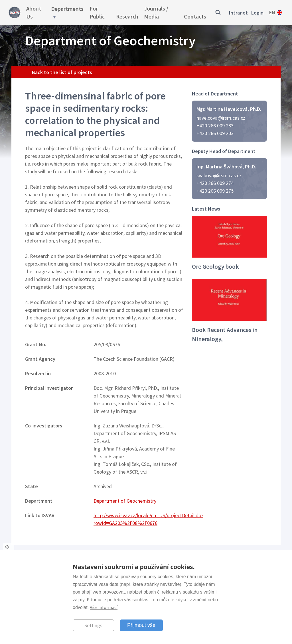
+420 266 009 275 (215, 191)
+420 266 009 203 (215, 133)
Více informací (104, 607)
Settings (93, 625)
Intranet (238, 13)
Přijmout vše (141, 625)
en (272, 12)
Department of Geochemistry (125, 501)
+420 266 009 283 (215, 126)
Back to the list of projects (62, 72)
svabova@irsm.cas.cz (219, 175)
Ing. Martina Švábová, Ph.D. (226, 167)
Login (257, 13)
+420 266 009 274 (215, 183)
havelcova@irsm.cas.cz (221, 118)
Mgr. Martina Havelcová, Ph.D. (229, 109)
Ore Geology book (215, 267)
